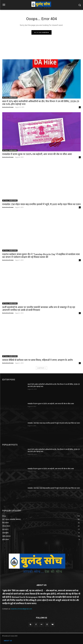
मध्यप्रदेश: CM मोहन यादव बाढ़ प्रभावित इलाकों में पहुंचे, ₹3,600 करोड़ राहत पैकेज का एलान (41, 204)
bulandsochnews (8, 107)
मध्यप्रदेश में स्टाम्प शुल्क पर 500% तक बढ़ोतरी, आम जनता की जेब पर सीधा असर (37, 154)
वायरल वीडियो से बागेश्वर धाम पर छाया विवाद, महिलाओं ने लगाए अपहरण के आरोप (38, 360)
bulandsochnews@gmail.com (21, 609)
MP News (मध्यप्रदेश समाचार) (10, 98)
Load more (41, 368)
